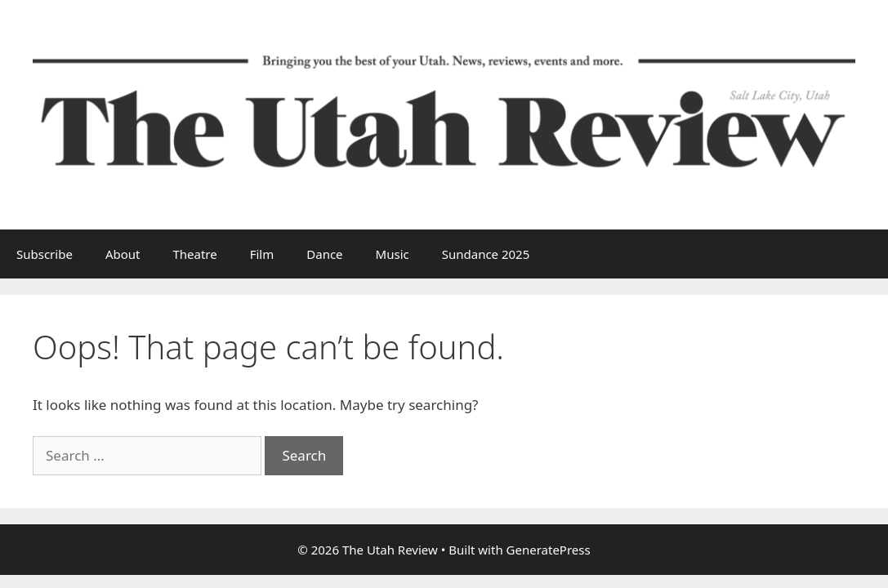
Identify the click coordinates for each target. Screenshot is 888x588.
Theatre (194, 254)
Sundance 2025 (486, 254)
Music (393, 254)
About (123, 254)
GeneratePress (549, 550)
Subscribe (45, 254)
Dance (324, 254)
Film (262, 254)
